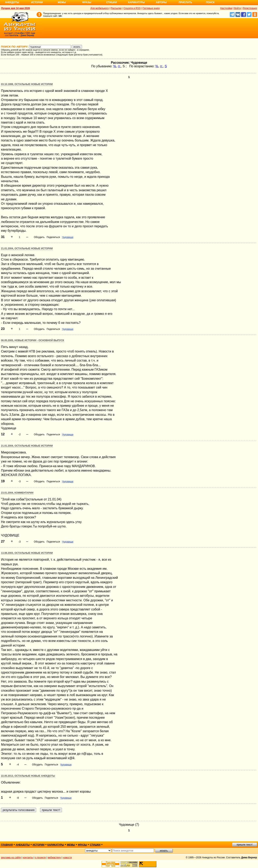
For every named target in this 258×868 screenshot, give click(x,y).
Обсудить (39, 237)
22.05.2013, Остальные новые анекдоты (28, 776)
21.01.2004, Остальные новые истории (27, 248)
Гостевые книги (151, 8)
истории (39, 845)
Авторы (161, 2)
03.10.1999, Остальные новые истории (27, 84)
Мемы (62, 2)
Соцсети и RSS (132, 8)
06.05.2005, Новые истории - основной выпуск (33, 340)
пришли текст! (245, 845)
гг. (119, 66)
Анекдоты (12, 2)
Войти (237, 8)
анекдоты (23, 845)
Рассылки (116, 8)
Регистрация (250, 8)
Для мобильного (100, 8)
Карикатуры (136, 2)
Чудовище (68, 237)
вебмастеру (54, 858)
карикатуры (56, 845)
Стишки (111, 2)
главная (7, 845)
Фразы (87, 2)
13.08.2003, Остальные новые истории (27, 553)
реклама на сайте (11, 858)
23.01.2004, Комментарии (17, 493)
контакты (28, 858)
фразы (82, 845)
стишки (95, 845)
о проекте (41, 858)
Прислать (185, 2)
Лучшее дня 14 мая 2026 (15, 8)
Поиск (210, 2)
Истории (37, 2)
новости (67, 858)
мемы (71, 845)
